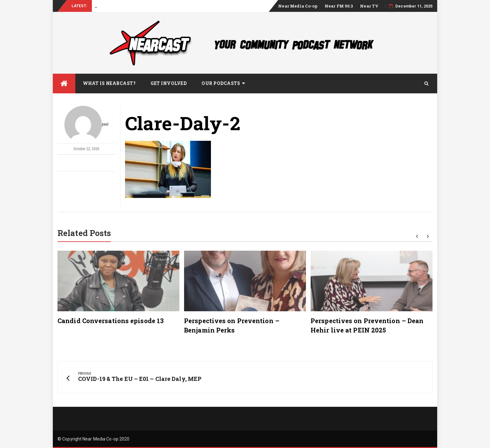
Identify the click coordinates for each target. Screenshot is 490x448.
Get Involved (169, 83)
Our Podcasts (221, 83)
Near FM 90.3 (339, 6)
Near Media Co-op (298, 6)
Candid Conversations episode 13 (111, 321)
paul (86, 125)
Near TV (369, 6)
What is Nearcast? (109, 83)
